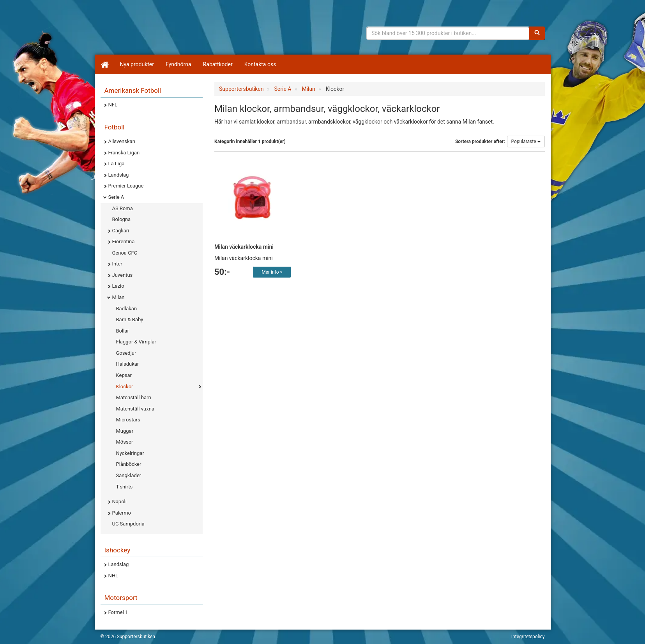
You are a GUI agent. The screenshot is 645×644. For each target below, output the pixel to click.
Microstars (128, 420)
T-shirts (125, 487)
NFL (113, 105)
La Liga (117, 164)
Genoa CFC (125, 253)
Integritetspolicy (528, 637)
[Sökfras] (448, 33)
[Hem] (104, 64)
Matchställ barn (134, 397)
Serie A (116, 197)
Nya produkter (137, 64)
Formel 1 (118, 612)
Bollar (123, 331)
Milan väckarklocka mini (244, 247)
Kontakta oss (260, 64)
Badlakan (127, 309)
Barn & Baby (130, 319)
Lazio (118, 286)
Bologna (122, 219)
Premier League (126, 186)
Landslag (119, 175)
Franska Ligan (124, 153)
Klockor (125, 387)
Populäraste (526, 142)
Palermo (122, 513)
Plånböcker (129, 464)
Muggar (125, 431)
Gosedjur (126, 353)
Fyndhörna (178, 64)
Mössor (125, 442)
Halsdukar (128, 364)
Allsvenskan (122, 141)
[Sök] (537, 33)
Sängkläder (129, 475)
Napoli (119, 502)
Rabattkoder (218, 64)
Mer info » (272, 272)
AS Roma (123, 208)
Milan (118, 297)
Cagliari (121, 231)
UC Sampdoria (128, 524)
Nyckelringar (130, 453)
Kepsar (124, 375)
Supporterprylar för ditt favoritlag (161, 31)
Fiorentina (124, 241)
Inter (117, 264)
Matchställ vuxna (135, 409)
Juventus (123, 275)
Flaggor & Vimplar (136, 342)
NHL (113, 576)
